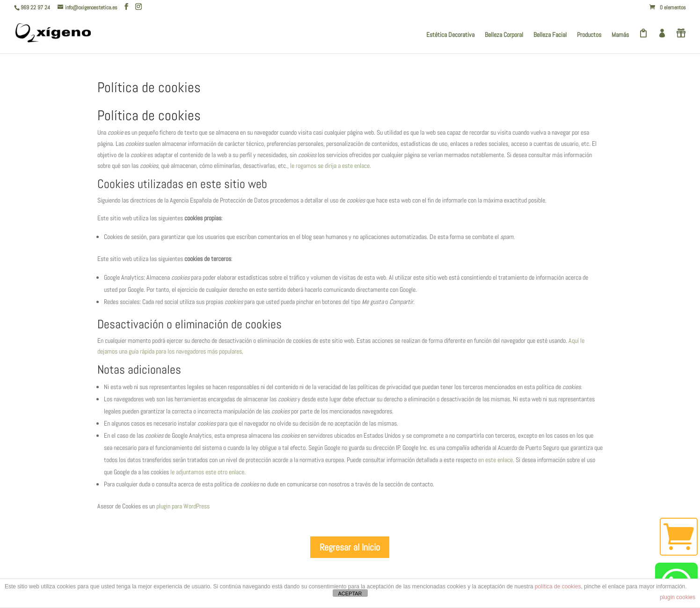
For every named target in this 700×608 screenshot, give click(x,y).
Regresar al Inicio (350, 547)
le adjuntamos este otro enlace (207, 472)
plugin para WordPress (183, 506)
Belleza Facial (550, 35)
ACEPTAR (350, 594)
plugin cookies (678, 597)
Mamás (620, 35)
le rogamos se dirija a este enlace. (331, 166)
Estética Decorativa (450, 35)
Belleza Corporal (504, 35)
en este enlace (496, 460)
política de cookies (558, 586)
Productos (589, 35)
